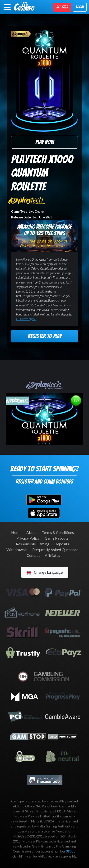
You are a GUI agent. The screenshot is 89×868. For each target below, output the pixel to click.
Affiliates (52, 555)
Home (16, 532)
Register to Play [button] (45, 336)
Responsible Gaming (33, 544)
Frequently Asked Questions (55, 550)
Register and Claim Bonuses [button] (44, 482)
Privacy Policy (28, 538)
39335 (71, 851)
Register (62, 7)
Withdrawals (17, 550)
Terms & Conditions (58, 532)
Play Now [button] (45, 142)
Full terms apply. (26, 319)
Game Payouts (56, 538)
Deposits (62, 544)
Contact (33, 555)
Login (80, 7)
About (32, 532)
